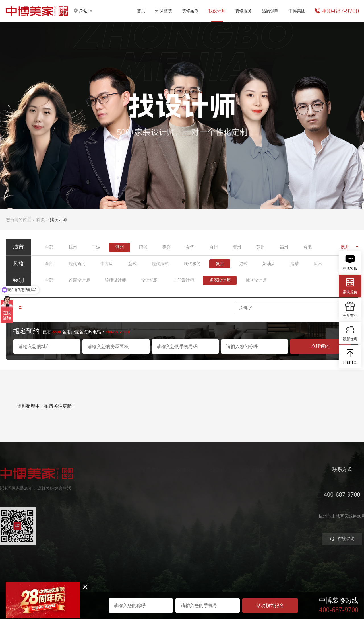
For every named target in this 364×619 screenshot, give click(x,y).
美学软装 (134, 513)
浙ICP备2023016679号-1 (182, 586)
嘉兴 (167, 247)
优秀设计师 (256, 280)
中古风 (107, 264)
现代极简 (192, 264)
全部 (49, 247)
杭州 (73, 247)
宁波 (96, 247)
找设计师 (204, 470)
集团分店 (306, 494)
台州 (214, 247)
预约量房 (237, 484)
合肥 (307, 247)
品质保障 (270, 11)
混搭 (295, 264)
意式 (133, 264)
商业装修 (237, 522)
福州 (284, 247)
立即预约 (320, 346)
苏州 (260, 247)
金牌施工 (272, 503)
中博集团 (297, 11)
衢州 (237, 247)
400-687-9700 (340, 11)
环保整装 (164, 11)
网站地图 (182, 590)
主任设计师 (184, 280)
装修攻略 (237, 532)
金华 (190, 247)
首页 (141, 11)
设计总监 (150, 280)
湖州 (120, 247)
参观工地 (237, 513)
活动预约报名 (270, 605)
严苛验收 (272, 494)
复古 (220, 264)
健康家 (132, 484)
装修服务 (243, 11)
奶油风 (269, 264)
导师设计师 (115, 280)
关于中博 (306, 484)
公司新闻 (306, 503)
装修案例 (190, 11)
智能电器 (134, 522)
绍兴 (143, 247)
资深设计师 (220, 280)
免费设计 (237, 503)
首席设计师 (79, 280)
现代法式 (160, 264)
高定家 (132, 503)
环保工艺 (272, 484)
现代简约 (77, 264)
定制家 (132, 494)
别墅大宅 (134, 532)
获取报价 (237, 494)
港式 (243, 264)
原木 (318, 264)
